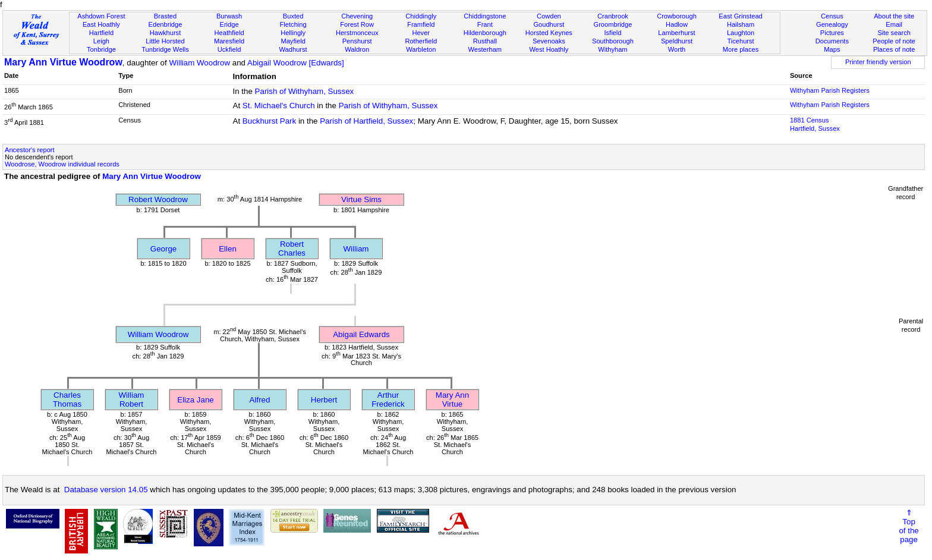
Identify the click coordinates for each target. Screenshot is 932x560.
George (163, 249)
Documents (832, 41)
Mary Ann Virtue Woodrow (63, 62)
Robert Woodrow (158, 199)
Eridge (229, 24)
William (356, 249)
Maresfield (229, 41)
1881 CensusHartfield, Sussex (815, 124)
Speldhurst (677, 41)
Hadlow (677, 24)
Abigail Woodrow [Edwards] (296, 63)
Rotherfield (421, 41)
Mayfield (293, 41)
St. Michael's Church (279, 106)
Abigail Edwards (361, 334)
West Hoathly (549, 49)
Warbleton (421, 49)
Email (894, 24)
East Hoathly (101, 24)
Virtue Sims (361, 199)
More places (741, 49)
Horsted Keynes (549, 33)
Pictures (832, 33)
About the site (894, 16)
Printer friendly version (878, 62)
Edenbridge (166, 24)
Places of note (894, 49)
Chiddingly (421, 16)
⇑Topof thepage (909, 526)
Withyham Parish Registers (830, 90)
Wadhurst (293, 49)
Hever (421, 33)
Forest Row (357, 24)
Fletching (293, 24)
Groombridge (613, 24)
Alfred (260, 400)
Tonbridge (101, 49)
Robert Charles (292, 248)
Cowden (549, 16)
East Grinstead (740, 16)
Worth (677, 49)
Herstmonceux (357, 33)
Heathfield (229, 33)
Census (832, 16)
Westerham (485, 49)
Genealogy (832, 24)
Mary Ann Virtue (452, 399)
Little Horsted (165, 41)
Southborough (613, 41)
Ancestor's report (30, 150)
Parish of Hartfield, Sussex (366, 121)
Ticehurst (740, 41)
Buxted (293, 16)
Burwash (229, 16)
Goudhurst (549, 24)
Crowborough (677, 16)
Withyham (613, 49)
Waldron (357, 49)
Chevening (357, 16)
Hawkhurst (165, 33)
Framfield (421, 24)
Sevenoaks (549, 41)
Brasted (165, 16)
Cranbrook (613, 16)
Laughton (741, 33)
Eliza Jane (196, 400)
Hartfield (101, 33)
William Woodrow (199, 63)
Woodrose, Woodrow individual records (62, 164)
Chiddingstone (485, 16)
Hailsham (741, 24)
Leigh (101, 41)
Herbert (324, 400)
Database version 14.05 (106, 490)
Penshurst (357, 41)
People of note (894, 41)
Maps (832, 49)
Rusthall (485, 41)
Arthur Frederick (388, 399)
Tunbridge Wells (165, 49)
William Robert (132, 399)
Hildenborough (485, 33)
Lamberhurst (676, 33)
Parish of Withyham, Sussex (305, 91)
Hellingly (293, 33)
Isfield (613, 33)
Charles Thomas (67, 399)
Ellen (228, 249)
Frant (485, 24)
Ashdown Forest (101, 16)
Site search (894, 33)
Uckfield (229, 49)
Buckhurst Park (269, 121)
